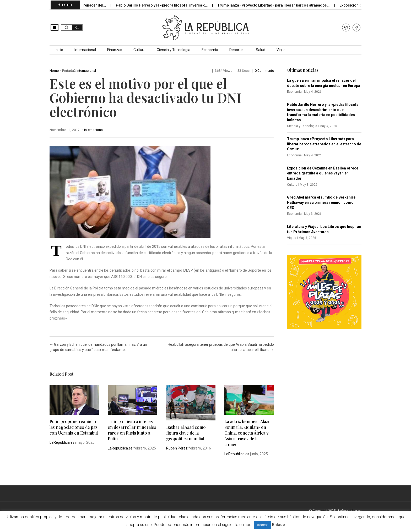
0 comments (264, 71)
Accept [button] (262, 525)
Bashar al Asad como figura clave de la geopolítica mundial (186, 433)
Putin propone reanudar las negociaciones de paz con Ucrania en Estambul (74, 427)
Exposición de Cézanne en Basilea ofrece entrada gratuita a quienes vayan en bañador (323, 173)
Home (54, 71)
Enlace (278, 525)
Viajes (282, 50)
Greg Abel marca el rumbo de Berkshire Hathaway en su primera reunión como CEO (321, 202)
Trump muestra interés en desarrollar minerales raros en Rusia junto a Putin (132, 430)
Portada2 (69, 71)
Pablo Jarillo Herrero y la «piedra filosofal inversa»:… (165, 5)
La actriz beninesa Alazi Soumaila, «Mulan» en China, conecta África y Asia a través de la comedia (247, 433)
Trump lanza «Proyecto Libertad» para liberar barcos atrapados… (277, 5)
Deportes (237, 50)
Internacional (85, 50)
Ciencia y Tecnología (174, 50)
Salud (261, 50)
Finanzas (115, 50)
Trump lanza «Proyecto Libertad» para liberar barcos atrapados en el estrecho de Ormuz (324, 144)
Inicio (59, 50)
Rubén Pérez (177, 448)
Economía (210, 50)
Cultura (139, 50)
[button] (55, 28)
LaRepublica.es (62, 442)
